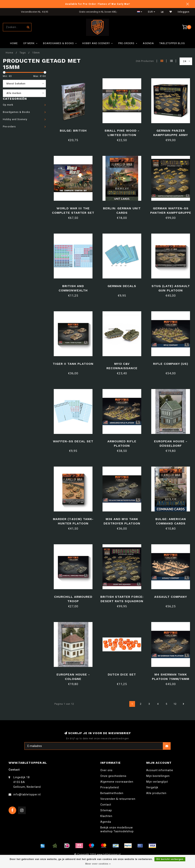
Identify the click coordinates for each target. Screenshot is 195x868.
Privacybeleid (110, 787)
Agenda (148, 43)
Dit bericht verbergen (170, 859)
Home (14, 43)
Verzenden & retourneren (118, 799)
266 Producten (145, 61)
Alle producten (156, 793)
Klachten (106, 816)
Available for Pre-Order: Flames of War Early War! (98, 4)
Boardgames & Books (58, 43)
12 (175, 704)
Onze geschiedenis (113, 776)
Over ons (106, 770)
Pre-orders (126, 43)
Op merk (29, 43)
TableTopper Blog (172, 43)
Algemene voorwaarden (117, 782)
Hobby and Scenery (96, 43)
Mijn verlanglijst (157, 782)
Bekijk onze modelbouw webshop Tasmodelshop (117, 829)
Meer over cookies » (98, 864)
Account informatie (160, 770)
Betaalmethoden (112, 793)
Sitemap (106, 810)
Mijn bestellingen (158, 776)
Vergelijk (152, 787)
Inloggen (183, 12)
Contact (106, 805)
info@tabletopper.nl (27, 794)
